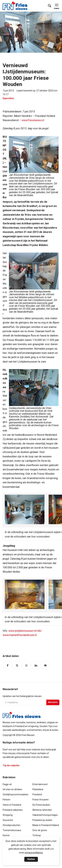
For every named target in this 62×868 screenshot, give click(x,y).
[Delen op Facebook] (8, 665)
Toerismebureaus (12, 830)
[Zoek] (48, 6)
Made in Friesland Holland (46, 825)
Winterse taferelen (42, 810)
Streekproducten (11, 825)
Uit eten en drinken (12, 789)
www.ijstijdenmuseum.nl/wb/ (25, 631)
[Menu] (57, 5)
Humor (6, 835)
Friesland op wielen (42, 820)
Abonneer (53, 702)
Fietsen (6, 800)
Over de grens (40, 830)
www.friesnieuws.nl (33, 120)
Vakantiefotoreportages (45, 815)
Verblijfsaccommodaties (15, 794)
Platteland (38, 789)
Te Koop (37, 835)
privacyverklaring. (34, 853)
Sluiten (31, 859)
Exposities (8, 98)
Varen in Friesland (12, 805)
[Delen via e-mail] (45, 665)
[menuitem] (48, 6)
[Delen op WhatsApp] (26, 665)
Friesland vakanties (13, 810)
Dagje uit (7, 784)
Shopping (8, 815)
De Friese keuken (41, 805)
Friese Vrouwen (41, 800)
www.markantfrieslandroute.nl (20, 635)
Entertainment (40, 784)
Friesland (37, 794)
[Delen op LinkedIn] (36, 665)
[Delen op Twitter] (17, 665)
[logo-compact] (16, 6)
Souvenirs (8, 820)
